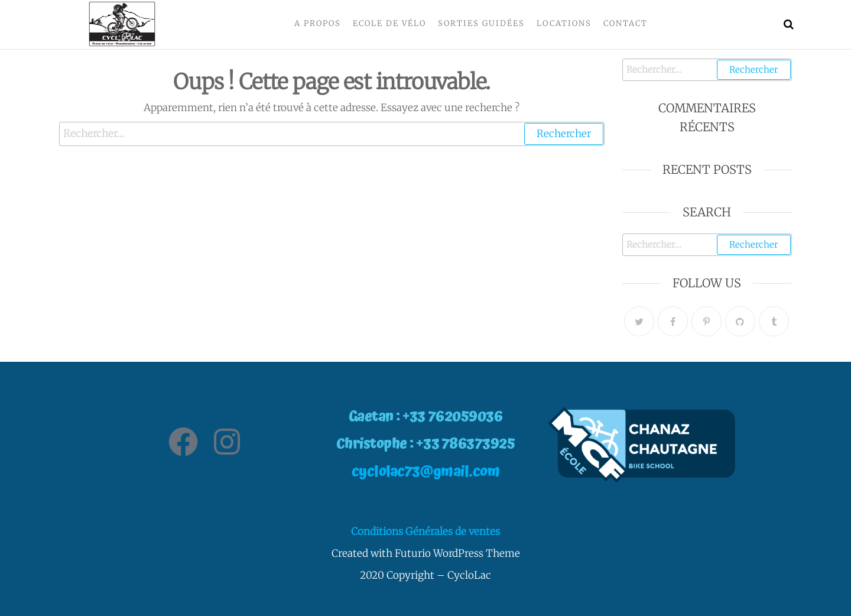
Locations (564, 23)
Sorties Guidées (481, 23)
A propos (318, 23)
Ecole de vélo (389, 23)
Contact (626, 23)
